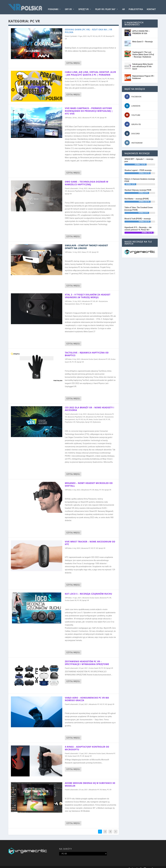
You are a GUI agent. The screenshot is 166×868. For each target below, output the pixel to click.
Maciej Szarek (70, 75)
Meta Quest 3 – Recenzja (142, 38)
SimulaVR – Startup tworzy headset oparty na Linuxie (86, 243)
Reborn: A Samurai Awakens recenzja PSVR (140, 176)
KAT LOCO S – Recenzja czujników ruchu (88, 590)
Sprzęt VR (83, 5)
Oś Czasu (114, 865)
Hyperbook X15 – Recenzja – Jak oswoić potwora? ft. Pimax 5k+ (138, 225)
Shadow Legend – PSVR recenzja (138, 166)
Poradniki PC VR (95, 78)
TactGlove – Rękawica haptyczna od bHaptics (87, 350)
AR (123, 5)
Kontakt (151, 5)
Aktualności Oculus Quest (93, 75)
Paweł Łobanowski (71, 185)
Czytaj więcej (73, 59)
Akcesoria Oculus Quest (97, 185)
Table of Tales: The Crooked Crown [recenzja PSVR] (139, 205)
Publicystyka (136, 5)
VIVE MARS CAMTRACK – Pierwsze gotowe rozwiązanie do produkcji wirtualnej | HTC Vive (89, 107)
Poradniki (53, 5)
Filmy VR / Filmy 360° (105, 5)
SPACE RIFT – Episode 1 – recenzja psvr (139, 156)
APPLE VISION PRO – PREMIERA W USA (141, 28)
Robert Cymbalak (71, 32)
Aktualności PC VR (89, 297)
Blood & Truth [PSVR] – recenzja (138, 215)
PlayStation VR (108, 187)
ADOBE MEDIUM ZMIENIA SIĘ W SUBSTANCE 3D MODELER (90, 781)
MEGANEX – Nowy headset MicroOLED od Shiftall (89, 481)
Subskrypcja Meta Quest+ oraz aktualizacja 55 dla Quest (143, 63)
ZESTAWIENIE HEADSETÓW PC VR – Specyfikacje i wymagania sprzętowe (87, 659)
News (112, 75)
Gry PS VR (79, 416)
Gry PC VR (91, 32)
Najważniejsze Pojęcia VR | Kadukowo (143, 73)
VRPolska (68, 114)
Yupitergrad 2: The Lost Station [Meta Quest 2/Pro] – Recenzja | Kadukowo (143, 51)
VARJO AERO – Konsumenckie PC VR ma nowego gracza (87, 695)
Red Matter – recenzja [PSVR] (136, 195)
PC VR (103, 32)
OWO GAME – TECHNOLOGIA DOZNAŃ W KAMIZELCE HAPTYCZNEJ (87, 179)
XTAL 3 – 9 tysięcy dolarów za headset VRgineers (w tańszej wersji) (88, 292)
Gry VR (68, 5)
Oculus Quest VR (71, 78)
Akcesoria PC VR (88, 114)
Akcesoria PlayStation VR (76, 187)
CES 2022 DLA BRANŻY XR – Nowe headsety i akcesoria (89, 405)
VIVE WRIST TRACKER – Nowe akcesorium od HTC (90, 539)
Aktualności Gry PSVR (93, 413)
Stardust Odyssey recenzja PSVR (138, 186)
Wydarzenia (97, 418)
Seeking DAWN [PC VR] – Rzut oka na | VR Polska (89, 27)
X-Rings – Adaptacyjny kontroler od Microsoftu (87, 744)
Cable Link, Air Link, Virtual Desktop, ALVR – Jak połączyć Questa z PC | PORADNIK (90, 70)
